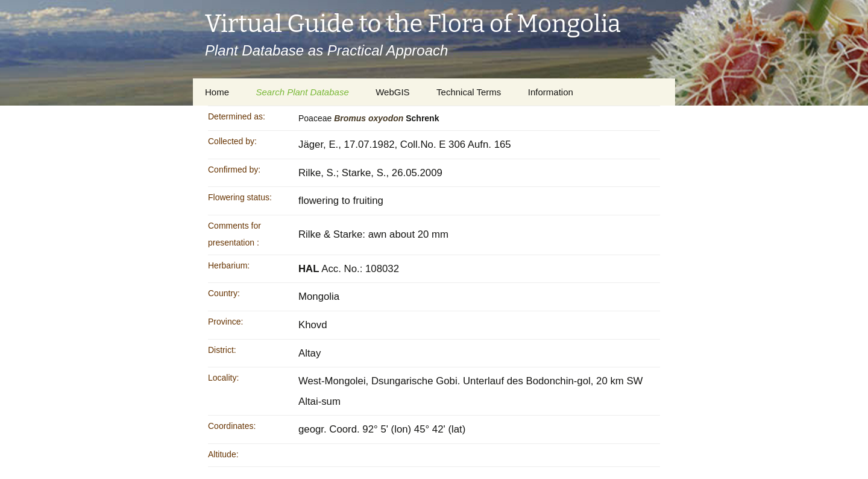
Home (217, 92)
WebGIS (392, 92)
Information (551, 92)
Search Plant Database (302, 92)
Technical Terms (469, 92)
